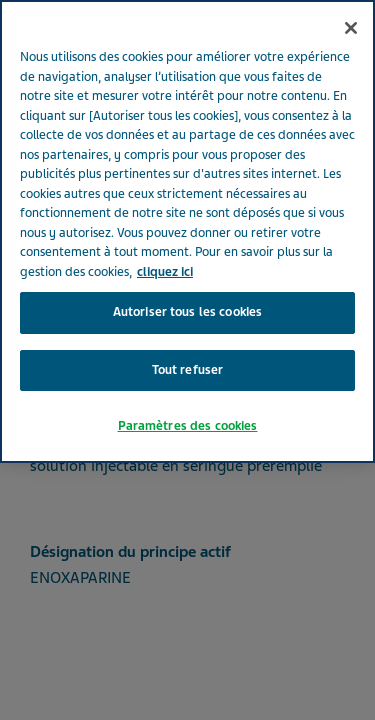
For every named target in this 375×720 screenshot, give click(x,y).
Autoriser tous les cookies (187, 288)
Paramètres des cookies (188, 402)
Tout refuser (188, 345)
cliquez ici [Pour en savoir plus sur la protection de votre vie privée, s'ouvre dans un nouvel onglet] (165, 247)
